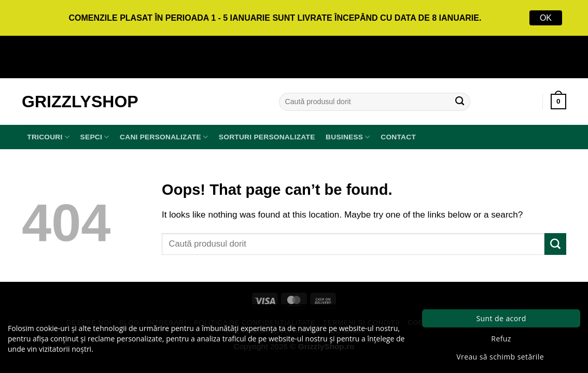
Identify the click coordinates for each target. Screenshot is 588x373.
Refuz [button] (501, 339)
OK (546, 18)
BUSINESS (348, 137)
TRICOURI (48, 137)
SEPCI (95, 137)
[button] (558, 102)
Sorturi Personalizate (267, 137)
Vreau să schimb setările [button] (500, 357)
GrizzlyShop (80, 102)
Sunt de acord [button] (501, 318)
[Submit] (460, 102)
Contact (398, 137)
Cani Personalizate (164, 137)
